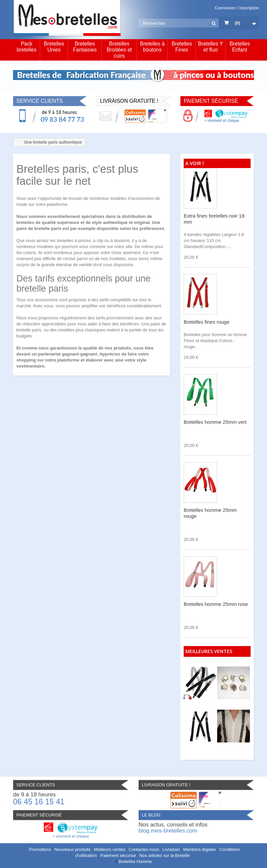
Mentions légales (200, 849)
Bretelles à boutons (152, 47)
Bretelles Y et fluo (211, 47)
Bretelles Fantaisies (85, 47)
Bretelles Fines (182, 47)
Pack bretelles (27, 47)
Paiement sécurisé (118, 855)
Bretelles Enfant (240, 47)
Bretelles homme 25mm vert (215, 422)
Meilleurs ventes (110, 849)
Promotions (40, 849)
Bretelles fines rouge (207, 322)
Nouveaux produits (72, 849)
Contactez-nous (144, 849)
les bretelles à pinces (70, 241)
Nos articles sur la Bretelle (164, 855)
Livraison (171, 849)
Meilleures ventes (209, 651)
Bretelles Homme (135, 861)
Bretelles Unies (54, 47)
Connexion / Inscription (237, 8)
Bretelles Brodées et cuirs (119, 50)
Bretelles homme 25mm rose (216, 604)
